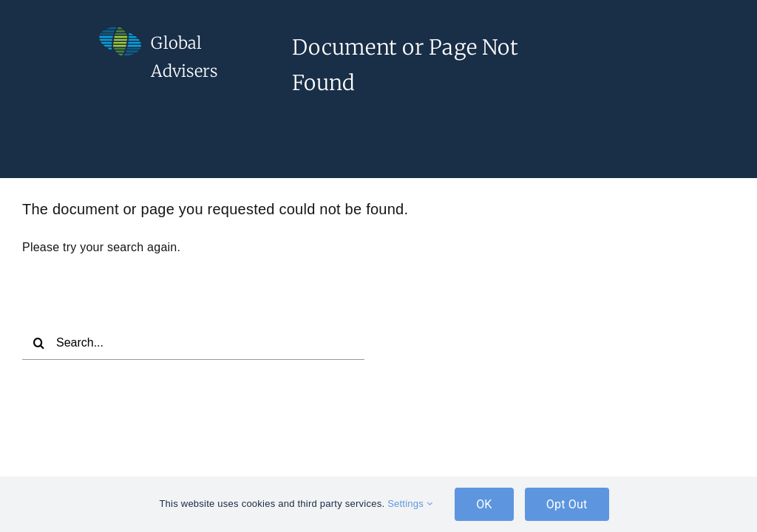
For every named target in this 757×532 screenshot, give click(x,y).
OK (484, 504)
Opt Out (567, 504)
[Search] (39, 343)
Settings (410, 504)
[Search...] (193, 343)
